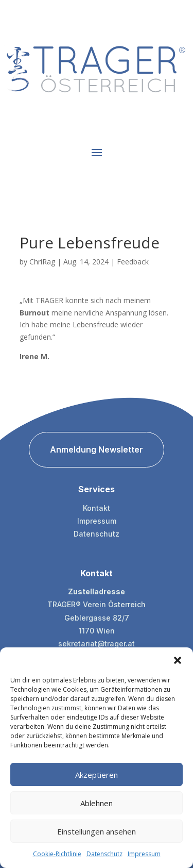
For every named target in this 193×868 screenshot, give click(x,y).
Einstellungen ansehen (97, 831)
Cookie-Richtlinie (57, 854)
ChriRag (42, 262)
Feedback (133, 262)
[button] (178, 660)
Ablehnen (97, 803)
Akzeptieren (97, 775)
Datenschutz (104, 854)
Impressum (144, 854)
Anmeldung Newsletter (97, 449)
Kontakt (97, 508)
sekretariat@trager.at (97, 644)
